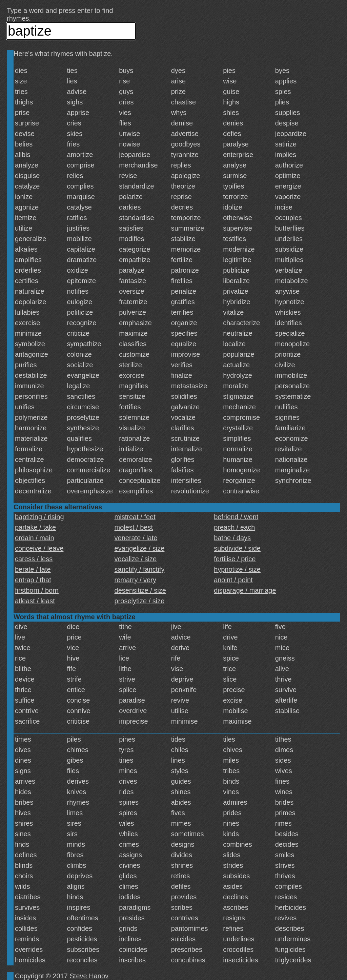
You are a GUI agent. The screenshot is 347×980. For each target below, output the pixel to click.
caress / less (34, 559)
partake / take (35, 527)
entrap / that (33, 580)
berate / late (33, 569)
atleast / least (35, 601)
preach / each (234, 527)
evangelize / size (140, 548)
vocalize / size (136, 559)
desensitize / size (140, 590)
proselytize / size (140, 601)
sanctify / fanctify (140, 569)
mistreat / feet (135, 517)
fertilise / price (235, 559)
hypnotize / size (237, 569)
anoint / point (233, 580)
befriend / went (236, 517)
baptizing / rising (39, 517)
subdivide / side (237, 548)
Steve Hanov (89, 976)
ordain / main (35, 538)
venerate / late (136, 538)
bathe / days (232, 538)
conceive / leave (39, 548)
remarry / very (135, 580)
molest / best (134, 527)
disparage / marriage (245, 590)
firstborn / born (37, 590)
